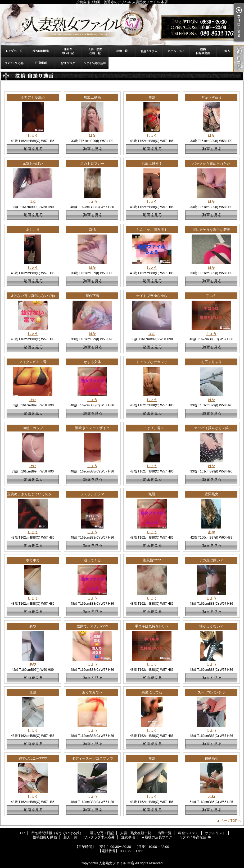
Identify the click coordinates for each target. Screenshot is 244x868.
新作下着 (92, 296)
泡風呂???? (152, 560)
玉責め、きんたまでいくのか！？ (33, 494)
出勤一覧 (122, 51)
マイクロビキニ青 (33, 362)
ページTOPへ (231, 821)
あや (211, 532)
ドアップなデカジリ (152, 362)
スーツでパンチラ (211, 692)
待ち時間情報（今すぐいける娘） (41, 51)
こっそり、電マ (152, 428)
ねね (211, 796)
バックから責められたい (211, 164)
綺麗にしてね (152, 692)
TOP (14, 51)
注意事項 (41, 63)
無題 (152, 97)
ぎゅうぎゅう (211, 97)
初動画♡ (211, 758)
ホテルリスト (176, 51)
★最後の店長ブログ (68, 63)
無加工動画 (92, 97)
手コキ (211, 296)
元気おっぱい (33, 164)
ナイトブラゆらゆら (152, 296)
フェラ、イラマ (92, 494)
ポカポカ (33, 560)
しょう (33, 136)
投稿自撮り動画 (203, 51)
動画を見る (33, 149)
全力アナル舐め (33, 97)
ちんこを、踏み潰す (152, 230)
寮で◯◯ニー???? (33, 758)
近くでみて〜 (92, 692)
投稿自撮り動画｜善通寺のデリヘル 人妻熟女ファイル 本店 (122, 24)
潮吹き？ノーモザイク (92, 428)
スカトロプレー (92, 164)
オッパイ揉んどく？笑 (211, 428)
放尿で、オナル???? (92, 626)
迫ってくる (92, 560)
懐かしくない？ (211, 626)
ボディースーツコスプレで (92, 758)
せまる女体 (92, 362)
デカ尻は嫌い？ (211, 560)
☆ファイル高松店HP (95, 63)
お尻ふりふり (211, 362)
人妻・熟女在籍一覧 (95, 51)
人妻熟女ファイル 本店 (116, 863)
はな (92, 136)
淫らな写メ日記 (68, 51)
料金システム (149, 51)
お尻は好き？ (152, 164)
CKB (92, 230)
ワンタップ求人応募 (14, 63)
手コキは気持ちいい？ (152, 626)
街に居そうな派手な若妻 (211, 230)
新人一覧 (230, 51)
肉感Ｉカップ (33, 428)
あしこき (33, 230)
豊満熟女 (211, 494)
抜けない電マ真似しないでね (33, 296)
